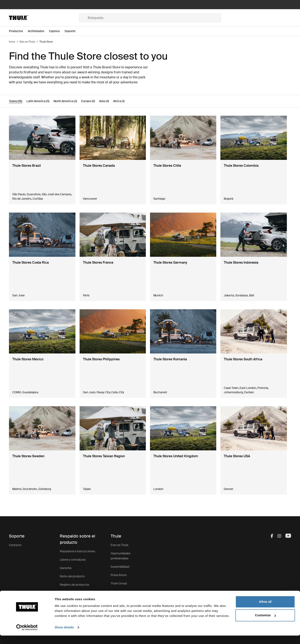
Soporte (65, 593)
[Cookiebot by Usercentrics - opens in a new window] (27, 636)
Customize (265, 624)
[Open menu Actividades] (39, 31)
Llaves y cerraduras (73, 560)
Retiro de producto (72, 576)
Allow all (265, 610)
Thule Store (118, 592)
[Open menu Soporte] (72, 31)
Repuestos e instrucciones (77, 551)
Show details (64, 636)
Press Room (119, 575)
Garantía (66, 568)
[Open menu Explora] (57, 31)
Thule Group (119, 583)
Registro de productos (74, 585)
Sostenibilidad (120, 567)
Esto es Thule (119, 545)
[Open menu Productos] (18, 31)
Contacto (15, 545)
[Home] (44, 18)
